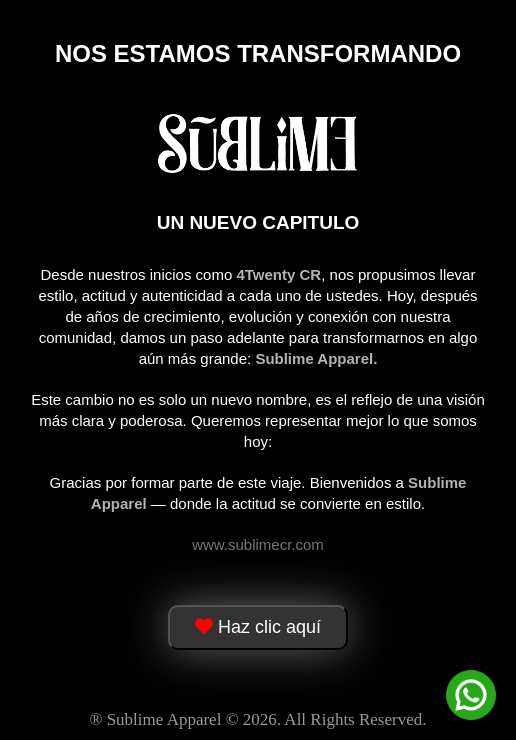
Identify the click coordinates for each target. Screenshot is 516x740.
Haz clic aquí (258, 627)
